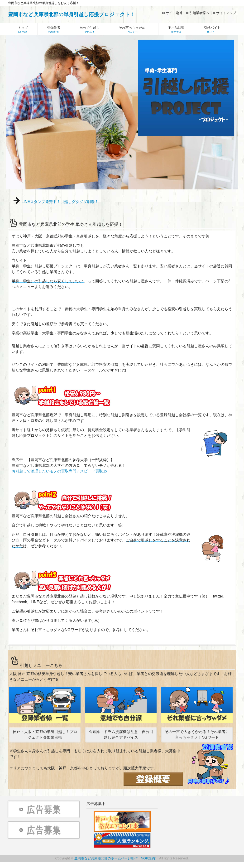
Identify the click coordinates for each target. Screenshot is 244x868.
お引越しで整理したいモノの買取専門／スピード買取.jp (59, 471)
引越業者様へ (199, 13)
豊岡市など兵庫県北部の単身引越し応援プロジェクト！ (72, 14)
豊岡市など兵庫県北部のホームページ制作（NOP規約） (116, 858)
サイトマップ (226, 13)
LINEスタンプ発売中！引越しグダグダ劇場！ (60, 202)
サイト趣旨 (174, 13)
